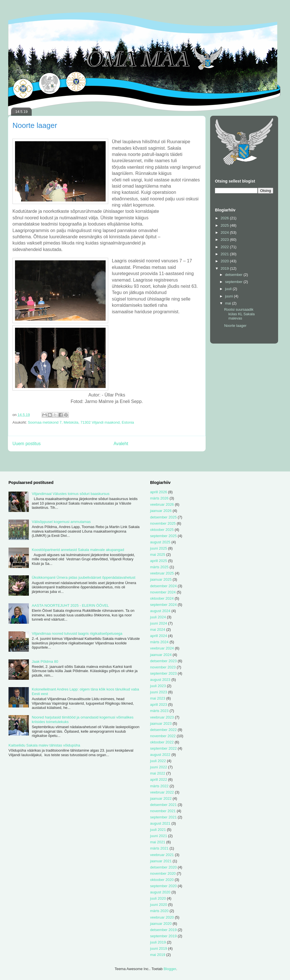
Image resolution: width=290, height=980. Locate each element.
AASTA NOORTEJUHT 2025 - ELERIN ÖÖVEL (70, 605)
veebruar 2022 (162, 792)
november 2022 (163, 736)
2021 (225, 254)
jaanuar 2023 (161, 723)
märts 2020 (159, 911)
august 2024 (160, 611)
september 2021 (163, 817)
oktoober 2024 (162, 598)
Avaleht (121, 444)
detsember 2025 (163, 517)
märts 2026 (159, 498)
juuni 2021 (159, 836)
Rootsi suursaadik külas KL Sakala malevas (239, 314)
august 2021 (160, 823)
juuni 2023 (159, 692)
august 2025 (160, 542)
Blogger (170, 969)
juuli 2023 (158, 686)
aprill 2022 (159, 780)
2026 (225, 218)
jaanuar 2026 (161, 511)
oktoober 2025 (162, 530)
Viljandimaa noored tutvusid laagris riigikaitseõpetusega (77, 633)
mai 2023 (158, 698)
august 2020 (160, 892)
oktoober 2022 (162, 742)
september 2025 (163, 536)
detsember (234, 275)
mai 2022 (158, 773)
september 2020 (163, 886)
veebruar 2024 (162, 648)
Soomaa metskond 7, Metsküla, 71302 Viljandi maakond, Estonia (81, 422)
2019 (225, 268)
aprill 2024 (159, 636)
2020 (225, 261)
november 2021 (163, 811)
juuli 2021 (158, 830)
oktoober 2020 (162, 880)
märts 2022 (159, 786)
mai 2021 (158, 842)
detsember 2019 (163, 930)
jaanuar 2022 (161, 798)
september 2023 (163, 673)
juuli (229, 289)
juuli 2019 (158, 942)
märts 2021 (159, 848)
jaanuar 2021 (161, 861)
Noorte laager (235, 326)
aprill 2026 (159, 492)
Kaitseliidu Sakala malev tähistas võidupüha (44, 745)
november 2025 (163, 523)
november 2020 (163, 873)
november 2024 (163, 592)
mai (229, 303)
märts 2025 (159, 567)
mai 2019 (158, 955)
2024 (225, 232)
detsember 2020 (163, 867)
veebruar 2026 (162, 504)
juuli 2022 (158, 761)
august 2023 (160, 680)
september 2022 (163, 748)
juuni (230, 296)
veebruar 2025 (162, 573)
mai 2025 (158, 555)
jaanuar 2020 (161, 924)
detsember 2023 (163, 661)
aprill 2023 (159, 705)
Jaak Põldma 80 (45, 661)
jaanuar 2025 (161, 579)
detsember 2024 (163, 586)
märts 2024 (159, 642)
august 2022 (160, 755)
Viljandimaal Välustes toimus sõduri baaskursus (71, 494)
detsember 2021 (163, 805)
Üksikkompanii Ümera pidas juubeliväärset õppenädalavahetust (84, 577)
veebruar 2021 (162, 855)
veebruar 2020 (162, 917)
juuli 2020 (158, 898)
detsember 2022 (163, 730)
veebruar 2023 (162, 717)
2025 (225, 225)
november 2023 (163, 667)
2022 (225, 247)
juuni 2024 (159, 623)
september (234, 282)
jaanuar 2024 (161, 655)
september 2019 (163, 936)
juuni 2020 (159, 905)
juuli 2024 (158, 617)
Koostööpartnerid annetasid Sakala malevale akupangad (78, 550)
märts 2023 (159, 711)
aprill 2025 (159, 561)
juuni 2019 (159, 948)
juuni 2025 (159, 548)
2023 (225, 240)
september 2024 (163, 605)
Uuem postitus (27, 444)
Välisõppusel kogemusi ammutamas (61, 522)
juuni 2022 (159, 767)
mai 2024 (158, 630)
